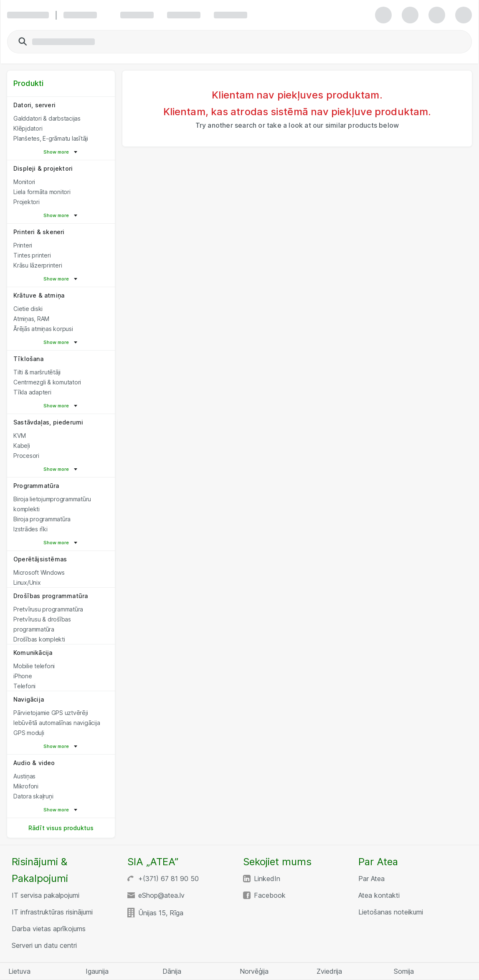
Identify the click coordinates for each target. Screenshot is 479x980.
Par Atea (371, 879)
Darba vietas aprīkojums (49, 929)
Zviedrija (329, 971)
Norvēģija (254, 971)
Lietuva (19, 971)
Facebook (270, 895)
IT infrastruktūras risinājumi (52, 912)
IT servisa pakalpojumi (46, 895)
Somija (404, 971)
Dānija (172, 971)
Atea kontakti (379, 895)
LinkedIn (267, 879)
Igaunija (97, 971)
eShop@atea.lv (161, 895)
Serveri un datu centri (44, 945)
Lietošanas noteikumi (391, 912)
